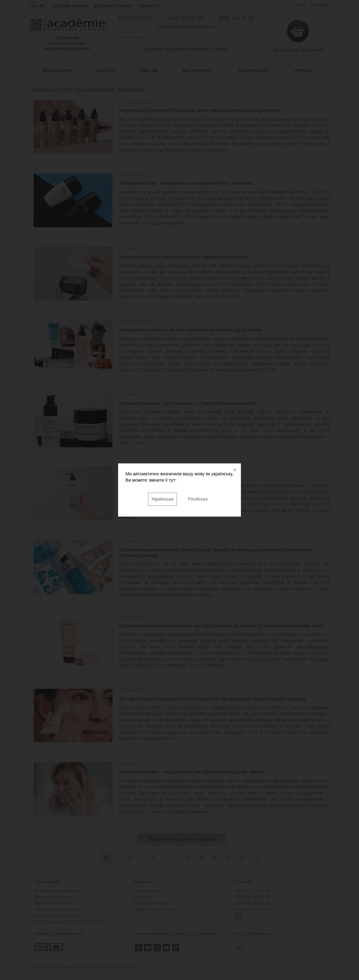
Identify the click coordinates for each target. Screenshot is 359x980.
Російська (198, 499)
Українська (162, 499)
